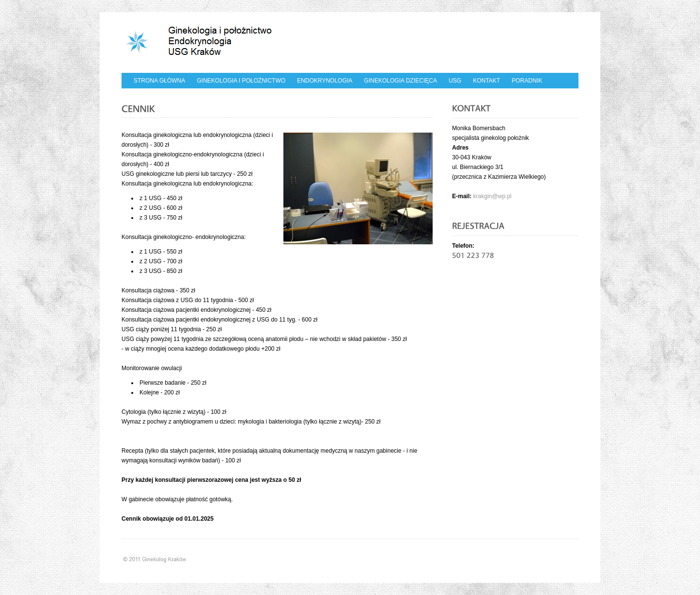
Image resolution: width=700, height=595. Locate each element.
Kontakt (487, 81)
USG (455, 81)
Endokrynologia (325, 81)
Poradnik (527, 81)
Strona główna (159, 81)
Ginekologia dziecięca (401, 81)
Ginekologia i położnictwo (241, 81)
